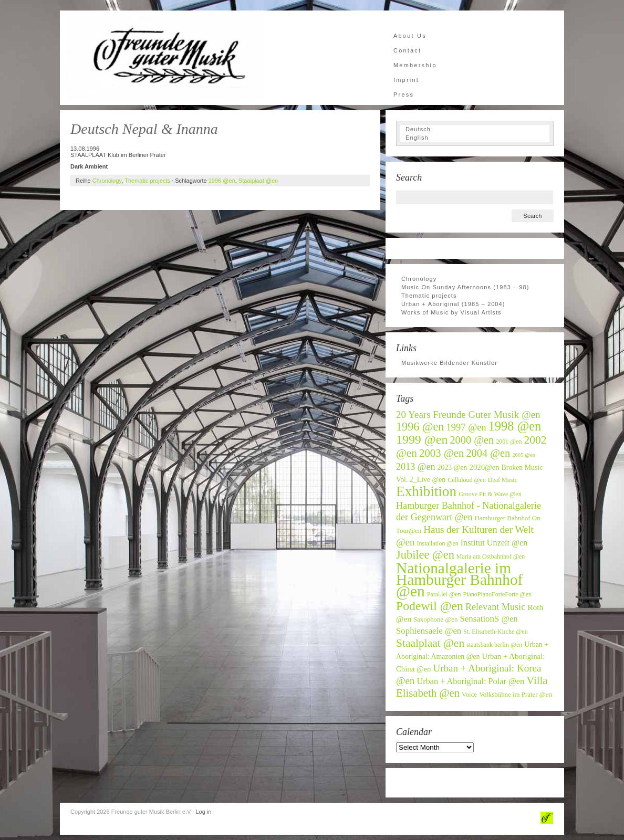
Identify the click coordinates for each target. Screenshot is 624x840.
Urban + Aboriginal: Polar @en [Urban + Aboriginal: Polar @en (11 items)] (471, 681)
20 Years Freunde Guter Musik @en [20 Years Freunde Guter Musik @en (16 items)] (468, 414)
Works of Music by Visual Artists (451, 312)
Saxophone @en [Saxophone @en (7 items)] (436, 619)
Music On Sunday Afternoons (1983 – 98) (465, 287)
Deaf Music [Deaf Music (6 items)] (503, 480)
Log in (203, 812)
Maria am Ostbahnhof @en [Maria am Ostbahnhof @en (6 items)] (491, 556)
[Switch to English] (475, 138)
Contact (407, 50)
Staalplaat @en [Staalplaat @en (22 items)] (430, 643)
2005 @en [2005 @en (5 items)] (524, 455)
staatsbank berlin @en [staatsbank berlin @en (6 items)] (494, 645)
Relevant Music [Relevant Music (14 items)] (495, 607)
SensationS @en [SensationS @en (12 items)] (488, 619)
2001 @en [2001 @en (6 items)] (509, 442)
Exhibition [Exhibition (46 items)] (426, 491)
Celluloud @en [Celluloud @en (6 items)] (467, 480)
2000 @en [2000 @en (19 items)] (472, 440)
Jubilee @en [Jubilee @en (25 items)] (425, 555)
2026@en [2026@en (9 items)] (485, 467)
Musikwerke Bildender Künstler (449, 363)
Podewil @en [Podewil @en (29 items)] (430, 606)
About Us (410, 36)
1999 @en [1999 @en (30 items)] (422, 439)
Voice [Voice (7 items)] (469, 695)
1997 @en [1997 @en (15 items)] (466, 427)
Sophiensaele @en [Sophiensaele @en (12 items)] (429, 631)
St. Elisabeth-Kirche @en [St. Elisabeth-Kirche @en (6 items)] (495, 632)
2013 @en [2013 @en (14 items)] (416, 467)
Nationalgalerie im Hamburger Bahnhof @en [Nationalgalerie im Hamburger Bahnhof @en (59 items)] (459, 580)
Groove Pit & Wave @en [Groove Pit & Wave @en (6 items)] (490, 494)
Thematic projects (147, 181)
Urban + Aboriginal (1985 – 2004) (453, 304)
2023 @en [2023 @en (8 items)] (453, 468)
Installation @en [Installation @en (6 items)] (438, 543)
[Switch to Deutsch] (475, 129)
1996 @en (222, 181)
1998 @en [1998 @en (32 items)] (515, 426)
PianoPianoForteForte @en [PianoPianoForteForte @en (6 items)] (497, 594)
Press (404, 94)
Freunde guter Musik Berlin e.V (165, 58)
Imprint (406, 80)
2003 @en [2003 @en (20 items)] (441, 453)
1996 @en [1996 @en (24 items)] (420, 427)
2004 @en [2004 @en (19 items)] (488, 453)
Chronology (107, 181)
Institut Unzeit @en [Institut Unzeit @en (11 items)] (494, 543)
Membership (415, 65)
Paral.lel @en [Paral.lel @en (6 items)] (444, 594)
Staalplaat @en (258, 181)
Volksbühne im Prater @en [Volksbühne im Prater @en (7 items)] (516, 695)
